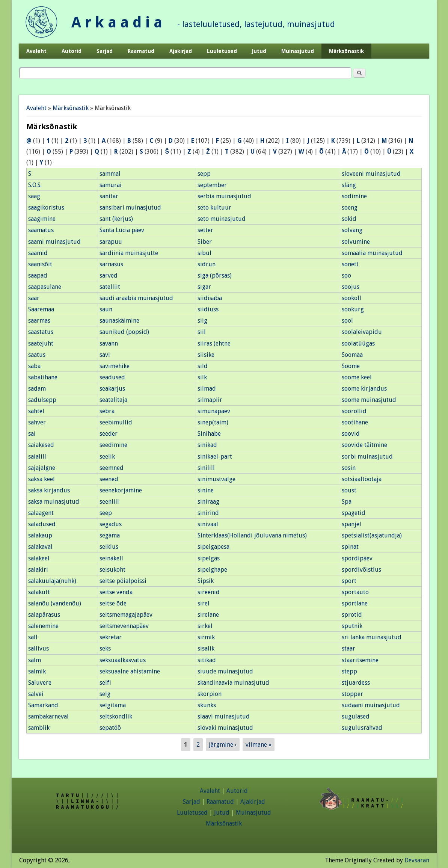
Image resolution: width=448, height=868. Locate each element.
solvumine (356, 242)
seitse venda (116, 592)
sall (33, 637)
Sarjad (105, 51)
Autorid (72, 51)
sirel (204, 603)
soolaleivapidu (362, 332)
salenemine (43, 626)
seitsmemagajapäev (126, 615)
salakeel (39, 558)
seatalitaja (113, 400)
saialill (37, 457)
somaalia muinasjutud (372, 253)
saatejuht (41, 343)
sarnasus (111, 264)
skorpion (210, 694)
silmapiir (210, 400)
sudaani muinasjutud (371, 705)
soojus (351, 287)
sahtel (36, 411)
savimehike (115, 366)
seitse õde (113, 603)
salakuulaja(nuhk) (52, 581)
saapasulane (45, 287)
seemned (112, 468)
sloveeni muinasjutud (371, 174)
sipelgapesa (213, 547)
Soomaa (352, 355)
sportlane (355, 603)
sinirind (208, 513)
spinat (350, 547)
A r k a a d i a (117, 22)
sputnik (352, 626)
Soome (351, 366)
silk (202, 377)
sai (32, 434)
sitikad (207, 660)
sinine (206, 490)
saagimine (42, 219)
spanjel (351, 524)
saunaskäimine (119, 321)
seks (105, 648)
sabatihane (43, 377)
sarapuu (111, 242)
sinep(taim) (213, 422)
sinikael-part (215, 457)
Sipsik (206, 581)
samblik (39, 728)
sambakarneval (48, 716)
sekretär (111, 637)
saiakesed (41, 445)
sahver (37, 422)
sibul (204, 253)
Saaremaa (41, 309)
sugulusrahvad (362, 728)
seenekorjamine (121, 490)
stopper (352, 694)
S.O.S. (35, 185)
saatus (37, 355)
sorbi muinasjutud (367, 457)
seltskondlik (116, 716)
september (212, 185)
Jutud (259, 51)
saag (34, 196)
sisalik (206, 648)
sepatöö (110, 728)
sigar (204, 287)
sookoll (351, 298)
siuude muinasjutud (225, 671)
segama (110, 535)
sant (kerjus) (116, 219)
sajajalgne (42, 468)
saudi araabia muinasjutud (136, 298)
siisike (206, 355)
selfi (105, 683)
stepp (349, 671)
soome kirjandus (364, 389)
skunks (207, 705)
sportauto (355, 592)
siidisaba (210, 298)
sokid (349, 219)
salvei (36, 694)
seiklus (109, 547)
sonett (350, 264)
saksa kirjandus (49, 490)
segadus (111, 524)
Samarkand (43, 705)
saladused (42, 524)
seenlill (109, 502)
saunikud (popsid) (124, 332)
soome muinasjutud (369, 400)
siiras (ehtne (214, 343)
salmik (37, 671)
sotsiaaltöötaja (362, 479)
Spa (347, 502)
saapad (38, 275)
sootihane (355, 422)
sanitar (109, 196)
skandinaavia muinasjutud (233, 683)
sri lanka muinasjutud (372, 637)
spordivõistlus (361, 570)
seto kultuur (214, 208)
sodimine (354, 196)
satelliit (110, 287)
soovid (351, 434)
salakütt (39, 592)
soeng (350, 208)
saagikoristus (46, 208)
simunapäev (214, 411)
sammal (110, 174)
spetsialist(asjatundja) (372, 535)
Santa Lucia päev (122, 230)
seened (109, 479)
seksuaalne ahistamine (130, 671)
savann (109, 343)
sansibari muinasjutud (130, 208)
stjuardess (356, 683)
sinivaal (208, 524)
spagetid (354, 513)
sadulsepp (42, 400)
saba (34, 366)
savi (105, 355)
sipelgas (209, 558)
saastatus (41, 332)
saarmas (39, 321)
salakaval (40, 547)
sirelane (208, 615)
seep (106, 513)
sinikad (207, 445)
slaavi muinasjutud (224, 716)
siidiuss (208, 309)
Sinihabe (209, 434)
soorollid (354, 411)
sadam (37, 389)
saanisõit (40, 264)
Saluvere (40, 683)
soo (346, 275)
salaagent (41, 513)
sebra (107, 411)
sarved (109, 275)
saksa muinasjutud (54, 502)
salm (35, 660)
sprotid (352, 615)
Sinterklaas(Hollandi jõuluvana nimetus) (252, 535)
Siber (205, 242)
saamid (38, 253)
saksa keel (41, 479)
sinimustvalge (216, 479)
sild (203, 366)
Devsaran (417, 860)
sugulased (356, 716)
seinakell (111, 558)
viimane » (259, 745)
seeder (109, 434)
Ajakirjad (181, 51)
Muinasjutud (298, 51)
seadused (112, 377)
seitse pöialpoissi (123, 581)
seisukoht (112, 570)
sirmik (206, 637)
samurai (111, 185)
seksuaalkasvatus (123, 660)
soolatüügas (358, 343)
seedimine (113, 445)
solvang (352, 230)
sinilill (206, 468)
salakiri (38, 570)
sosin (349, 468)
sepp (204, 174)
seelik (107, 457)
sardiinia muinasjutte (129, 253)
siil (202, 332)
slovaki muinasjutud (225, 728)
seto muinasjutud (222, 219)
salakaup (40, 535)
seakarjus (112, 389)
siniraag (208, 502)
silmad (207, 389)
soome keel (357, 377)
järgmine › (223, 745)
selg (105, 694)
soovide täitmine (364, 445)
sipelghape (212, 570)
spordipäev (357, 558)
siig (202, 321)
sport (349, 581)
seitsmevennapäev (124, 626)
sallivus (38, 648)
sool (347, 321)
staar (348, 648)
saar (34, 298)
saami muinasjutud (54, 242)
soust (349, 490)
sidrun (207, 264)
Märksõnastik (346, 51)
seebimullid (116, 422)
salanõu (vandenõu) (55, 603)
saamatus (41, 230)
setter (205, 230)
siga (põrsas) (215, 275)
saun (106, 309)
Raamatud (141, 51)
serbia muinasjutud (224, 196)
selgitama (113, 705)
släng (349, 185)
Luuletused (222, 51)
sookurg (353, 309)
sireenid (209, 592)
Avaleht (36, 51)
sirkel (205, 626)
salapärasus (44, 615)
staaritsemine (360, 660)
